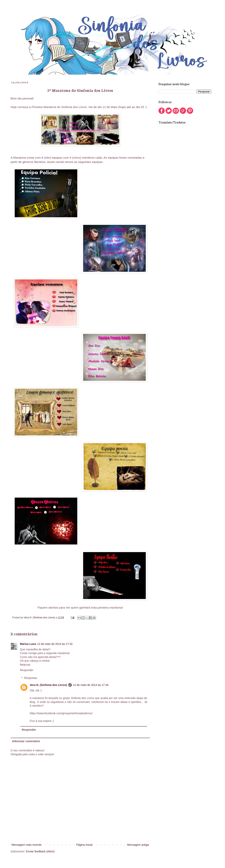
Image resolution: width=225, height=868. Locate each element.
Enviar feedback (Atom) (40, 851)
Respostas (31, 678)
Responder (27, 670)
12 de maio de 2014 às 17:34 (91, 685)
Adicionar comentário (26, 741)
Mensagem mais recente (27, 845)
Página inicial (84, 845)
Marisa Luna (28, 644)
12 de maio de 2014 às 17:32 (55, 644)
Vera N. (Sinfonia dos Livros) (48, 685)
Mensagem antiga (138, 845)
